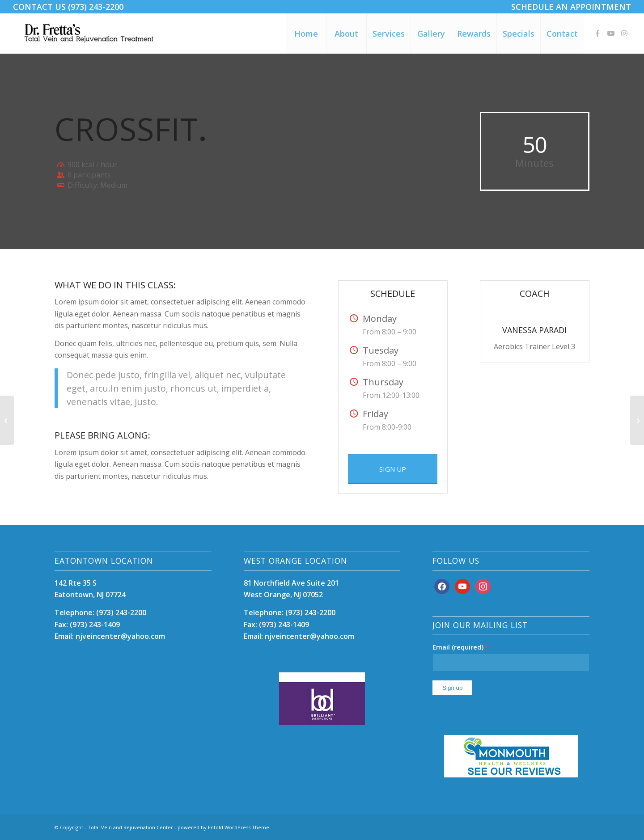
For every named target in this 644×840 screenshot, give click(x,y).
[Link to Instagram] (624, 33)
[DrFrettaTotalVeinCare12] (90, 34)
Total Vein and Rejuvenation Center (130, 827)
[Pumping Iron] (637, 420)
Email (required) (461, 647)
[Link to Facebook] (597, 33)
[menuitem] (569, 7)
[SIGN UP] (393, 469)
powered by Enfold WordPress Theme (223, 827)
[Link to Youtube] (611, 33)
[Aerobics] (7, 420)
